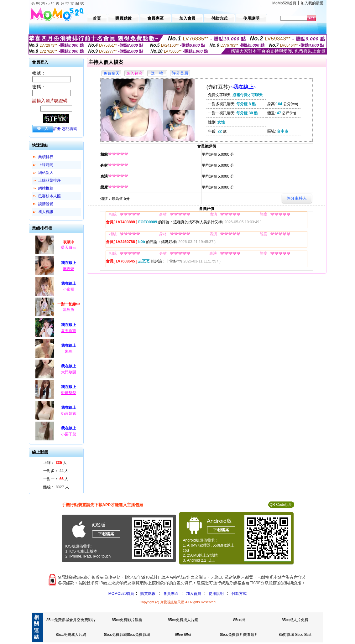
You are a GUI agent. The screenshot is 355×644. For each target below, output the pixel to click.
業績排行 (46, 157)
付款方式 (239, 594)
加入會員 (194, 594)
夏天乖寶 (69, 331)
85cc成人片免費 (295, 620)
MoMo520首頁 (284, 3)
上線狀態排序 (50, 180)
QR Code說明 (281, 505)
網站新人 (46, 173)
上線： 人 (55, 463)
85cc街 (239, 620)
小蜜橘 (69, 289)
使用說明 (216, 594)
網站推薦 (46, 188)
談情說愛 (46, 204)
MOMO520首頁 (121, 594)
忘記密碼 (70, 129)
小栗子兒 (69, 434)
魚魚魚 (69, 309)
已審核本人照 (50, 196)
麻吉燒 (69, 269)
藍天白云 (69, 247)
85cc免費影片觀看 (127, 620)
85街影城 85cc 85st (295, 635)
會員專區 (171, 594)
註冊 (57, 129)
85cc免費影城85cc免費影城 (127, 635)
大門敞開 (69, 372)
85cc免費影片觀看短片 (239, 635)
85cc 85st (183, 635)
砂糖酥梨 (69, 393)
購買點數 (147, 594)
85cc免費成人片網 (183, 620)
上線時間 (46, 165)
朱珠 (69, 351)
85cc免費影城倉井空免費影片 (71, 620)
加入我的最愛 (312, 3)
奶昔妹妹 (69, 413)
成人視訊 (46, 212)
